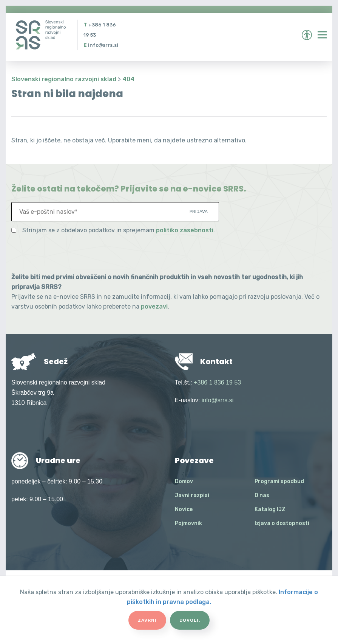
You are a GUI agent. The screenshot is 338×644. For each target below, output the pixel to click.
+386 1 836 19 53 (217, 382)
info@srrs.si (103, 45)
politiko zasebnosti (185, 230)
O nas (262, 495)
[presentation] (69, 254)
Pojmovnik (188, 523)
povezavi (154, 307)
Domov (184, 481)
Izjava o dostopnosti (282, 523)
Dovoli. (190, 620)
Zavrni (147, 620)
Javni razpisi (192, 495)
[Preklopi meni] (322, 35)
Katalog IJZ (270, 509)
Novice (184, 509)
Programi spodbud (279, 481)
